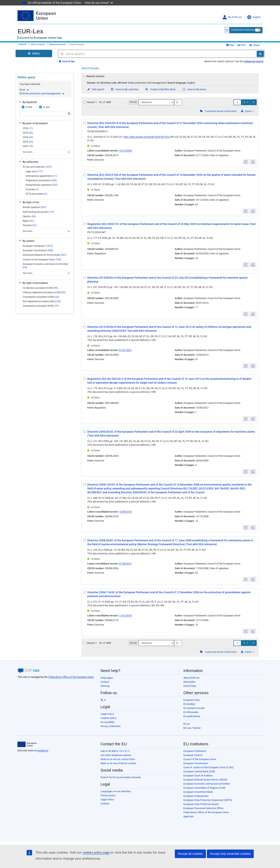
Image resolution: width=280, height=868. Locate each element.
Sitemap (105, 686)
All (25, 90)
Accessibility (108, 722)
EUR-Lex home (38, 44)
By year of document (33, 123)
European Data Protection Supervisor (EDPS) (208, 800)
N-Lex (187, 724)
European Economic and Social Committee (45, 266)
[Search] (260, 54)
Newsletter (189, 682)
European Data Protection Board (201, 804)
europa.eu (43, 750)
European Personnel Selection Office (203, 808)
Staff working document (38, 212)
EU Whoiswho (191, 712)
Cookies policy (108, 718)
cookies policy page (96, 853)
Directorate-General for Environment (45, 255)
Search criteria (93, 76)
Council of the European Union (42, 260)
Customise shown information (221, 111)
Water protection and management (43, 93)
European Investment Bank (198, 792)
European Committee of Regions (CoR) (204, 788)
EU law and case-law (37, 167)
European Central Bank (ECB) (199, 771)
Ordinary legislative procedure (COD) (44, 292)
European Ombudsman (196, 796)
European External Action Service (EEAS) (205, 780)
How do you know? (99, 3)
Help (230, 45)
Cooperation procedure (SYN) (41, 306)
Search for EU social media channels (121, 777)
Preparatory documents (41, 180)
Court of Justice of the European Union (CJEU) (209, 767)
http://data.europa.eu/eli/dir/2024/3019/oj (147, 137)
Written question (35, 207)
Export (248, 111)
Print (242, 45)
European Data (191, 700)
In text (44, 107)
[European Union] (27, 744)
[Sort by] (156, 102)
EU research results (194, 708)
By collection (28, 162)
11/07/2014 (125, 616)
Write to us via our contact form (118, 759)
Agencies (189, 816)
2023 (28, 142)
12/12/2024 (125, 151)
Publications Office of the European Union (71, 677)
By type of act (29, 202)
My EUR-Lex (232, 17)
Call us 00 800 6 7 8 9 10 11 (115, 751)
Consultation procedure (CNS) (41, 297)
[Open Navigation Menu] (34, 53)
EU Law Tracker (192, 728)
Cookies (105, 804)
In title (27, 107)
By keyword (28, 102)
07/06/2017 (125, 564)
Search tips (67, 61)
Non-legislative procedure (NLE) (42, 301)
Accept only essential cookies (230, 854)
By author (26, 241)
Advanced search (57, 44)
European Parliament (38, 246)
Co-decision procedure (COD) (40, 288)
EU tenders (189, 704)
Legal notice (107, 714)
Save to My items (194, 89)
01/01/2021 (125, 350)
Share (254, 45)
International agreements (41, 176)
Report (29, 221)
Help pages (107, 678)
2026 (28, 128)
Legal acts (34, 171)
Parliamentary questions (42, 185)
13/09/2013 (125, 512)
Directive (30, 225)
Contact (105, 682)
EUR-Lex (30, 31)
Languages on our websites (116, 791)
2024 (28, 137)
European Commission (38, 250)
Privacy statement (110, 726)
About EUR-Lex (191, 678)
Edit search (96, 89)
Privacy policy (108, 795)
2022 (28, 146)
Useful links (190, 686)
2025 (28, 133)
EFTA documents (36, 194)
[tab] (170, 76)
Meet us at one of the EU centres (118, 763)
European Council (193, 755)
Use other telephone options (116, 755)
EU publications (192, 716)
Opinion (29, 216)
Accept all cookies (190, 854)
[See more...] (46, 152)
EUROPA (22, 44)
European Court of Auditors (198, 776)
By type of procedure (33, 283)
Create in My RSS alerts (160, 89)
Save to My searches (125, 89)
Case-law (32, 189)
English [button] (254, 17)
